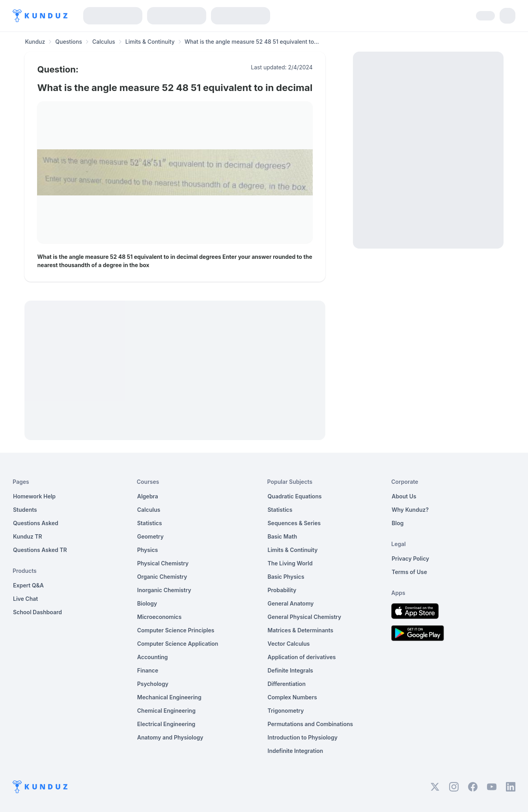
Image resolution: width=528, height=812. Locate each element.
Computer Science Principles (176, 630)
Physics (148, 550)
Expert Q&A (28, 585)
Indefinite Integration (296, 751)
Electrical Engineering (166, 724)
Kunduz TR (28, 536)
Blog (397, 523)
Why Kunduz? (410, 510)
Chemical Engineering (166, 711)
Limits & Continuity (150, 42)
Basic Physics (286, 577)
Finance (148, 670)
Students (25, 510)
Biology (147, 603)
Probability (282, 590)
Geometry (150, 536)
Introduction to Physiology (303, 737)
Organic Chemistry (162, 577)
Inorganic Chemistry (164, 590)
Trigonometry (286, 711)
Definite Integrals (291, 670)
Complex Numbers (292, 697)
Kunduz (35, 42)
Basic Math (283, 536)
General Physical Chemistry (305, 617)
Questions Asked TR (40, 550)
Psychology (153, 684)
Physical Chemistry (163, 563)
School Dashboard (37, 612)
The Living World (290, 563)
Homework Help (34, 496)
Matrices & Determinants (301, 630)
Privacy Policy (410, 558)
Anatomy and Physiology (170, 737)
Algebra (148, 496)
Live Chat (25, 599)
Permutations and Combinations (311, 724)
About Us (404, 496)
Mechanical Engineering (169, 697)
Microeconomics (160, 617)
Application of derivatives (302, 657)
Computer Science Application (178, 644)
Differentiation (287, 684)
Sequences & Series (294, 523)
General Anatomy (291, 603)
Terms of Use (409, 572)
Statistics (150, 523)
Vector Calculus (289, 644)
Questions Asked (36, 523)
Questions (69, 42)
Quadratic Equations (295, 496)
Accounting (153, 657)
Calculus (104, 42)
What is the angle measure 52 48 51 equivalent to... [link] (252, 42)
